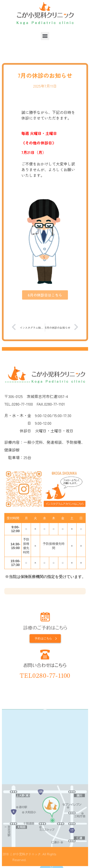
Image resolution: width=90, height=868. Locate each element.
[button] (45, 36)
